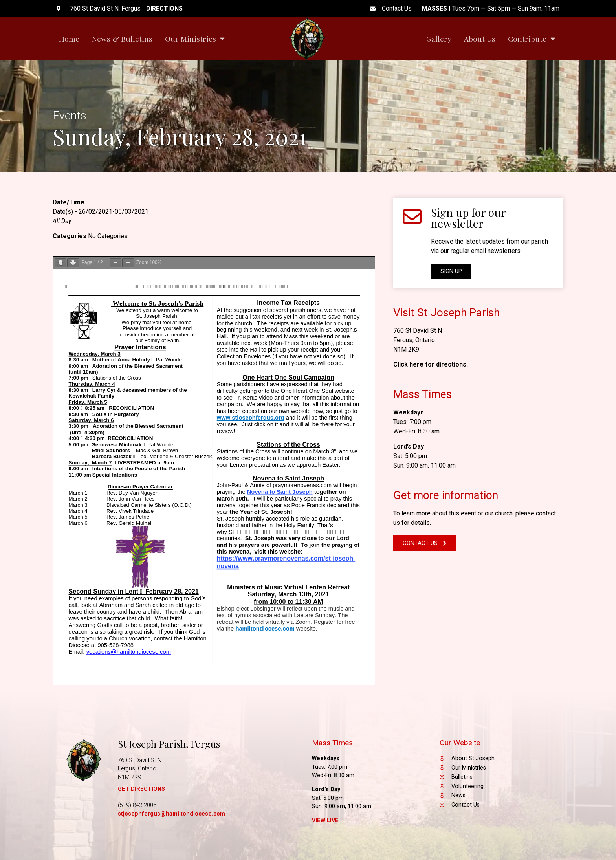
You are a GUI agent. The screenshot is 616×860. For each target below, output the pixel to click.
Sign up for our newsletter (468, 218)
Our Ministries (195, 38)
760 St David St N (418, 331)
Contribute (532, 38)
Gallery (439, 39)
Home (69, 39)
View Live (325, 821)
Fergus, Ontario (414, 340)
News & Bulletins (122, 39)
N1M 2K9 (406, 349)
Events (70, 116)
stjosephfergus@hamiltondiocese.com (171, 814)
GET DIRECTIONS (141, 789)
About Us (480, 39)
